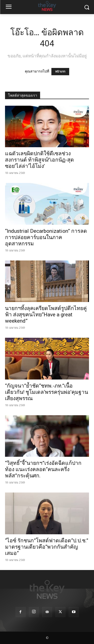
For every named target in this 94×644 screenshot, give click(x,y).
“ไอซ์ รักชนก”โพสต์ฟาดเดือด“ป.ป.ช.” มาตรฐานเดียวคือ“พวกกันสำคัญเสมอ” (47, 547)
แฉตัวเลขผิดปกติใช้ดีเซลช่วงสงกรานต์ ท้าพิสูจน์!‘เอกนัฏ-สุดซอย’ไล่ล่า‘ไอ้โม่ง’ (39, 160)
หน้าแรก (60, 72)
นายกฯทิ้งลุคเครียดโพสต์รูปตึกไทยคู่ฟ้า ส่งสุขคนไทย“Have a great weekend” (46, 315)
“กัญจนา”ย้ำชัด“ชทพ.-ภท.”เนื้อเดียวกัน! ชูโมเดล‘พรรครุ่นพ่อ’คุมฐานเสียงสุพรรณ (46, 392)
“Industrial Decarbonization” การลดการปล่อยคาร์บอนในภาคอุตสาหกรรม (46, 237)
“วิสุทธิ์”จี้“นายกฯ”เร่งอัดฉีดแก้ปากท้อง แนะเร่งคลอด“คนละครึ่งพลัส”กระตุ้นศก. (43, 469)
